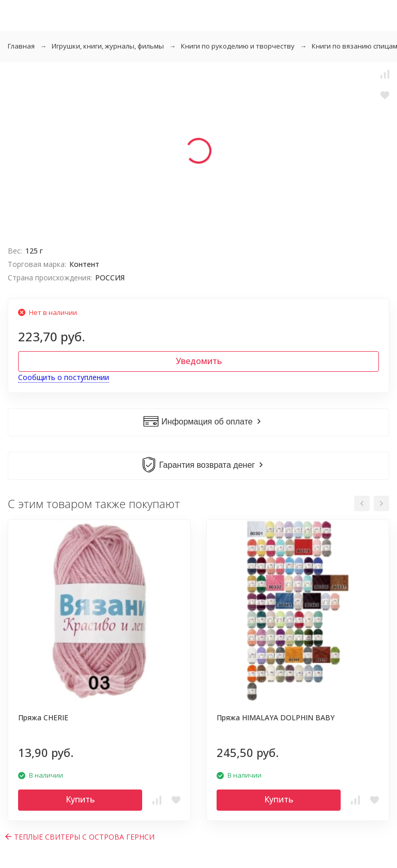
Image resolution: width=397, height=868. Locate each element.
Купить (80, 799)
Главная (21, 46)
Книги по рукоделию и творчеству (238, 46)
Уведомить (199, 361)
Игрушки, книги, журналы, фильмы (108, 46)
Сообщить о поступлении (64, 377)
